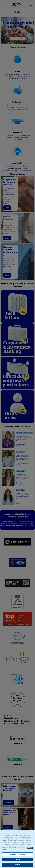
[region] (17, 849)
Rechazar (17, 859)
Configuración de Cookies (17, 854)
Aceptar (17, 865)
